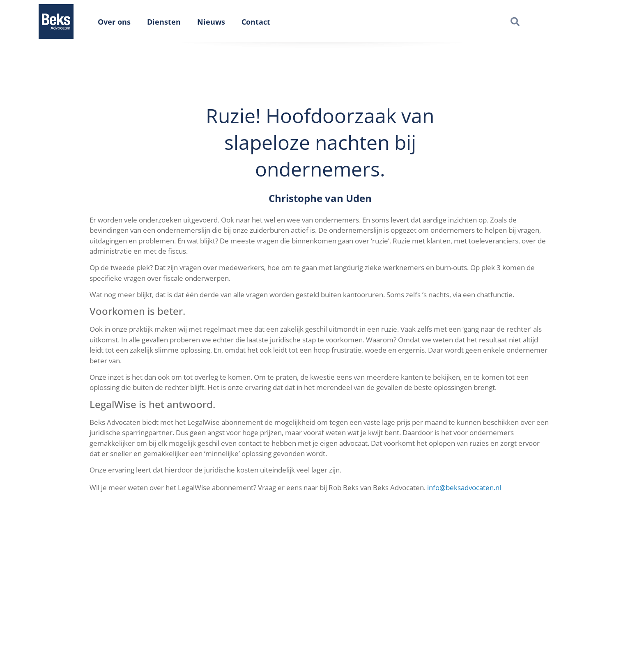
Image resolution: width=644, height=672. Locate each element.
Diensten (164, 22)
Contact (256, 22)
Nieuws (211, 22)
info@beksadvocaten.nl (464, 487)
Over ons (114, 22)
